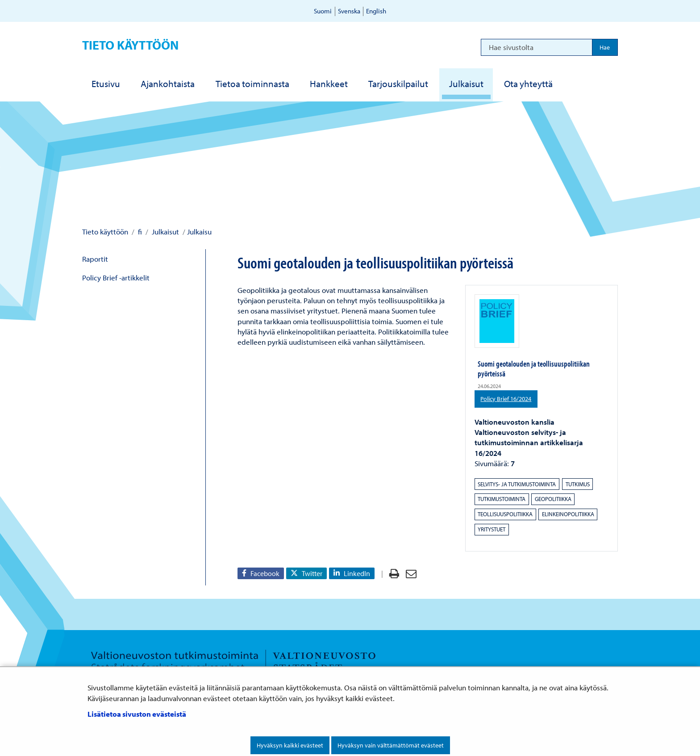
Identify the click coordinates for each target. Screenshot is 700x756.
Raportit (95, 259)
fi (139, 232)
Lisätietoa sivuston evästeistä (137, 714)
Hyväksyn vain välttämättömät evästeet (391, 745)
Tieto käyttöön (130, 45)
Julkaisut (165, 232)
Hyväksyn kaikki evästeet (290, 745)
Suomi (323, 11)
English (376, 11)
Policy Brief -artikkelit (116, 278)
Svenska (349, 11)
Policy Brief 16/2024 (509, 398)
